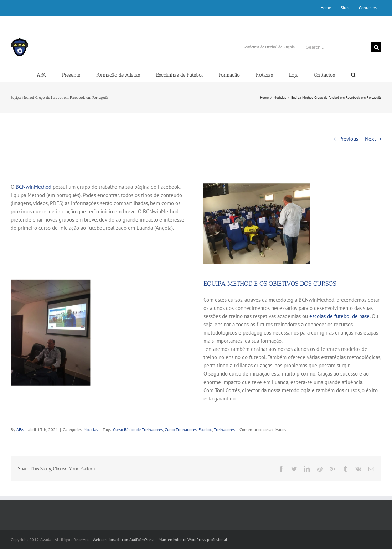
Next (370, 139)
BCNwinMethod (33, 187)
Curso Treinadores (181, 429)
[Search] (353, 74)
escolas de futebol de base (339, 316)
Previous (349, 139)
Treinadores (224, 429)
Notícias (91, 429)
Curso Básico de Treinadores (138, 429)
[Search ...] (336, 47)
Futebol (205, 429)
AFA (20, 429)
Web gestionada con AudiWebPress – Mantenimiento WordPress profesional (160, 540)
